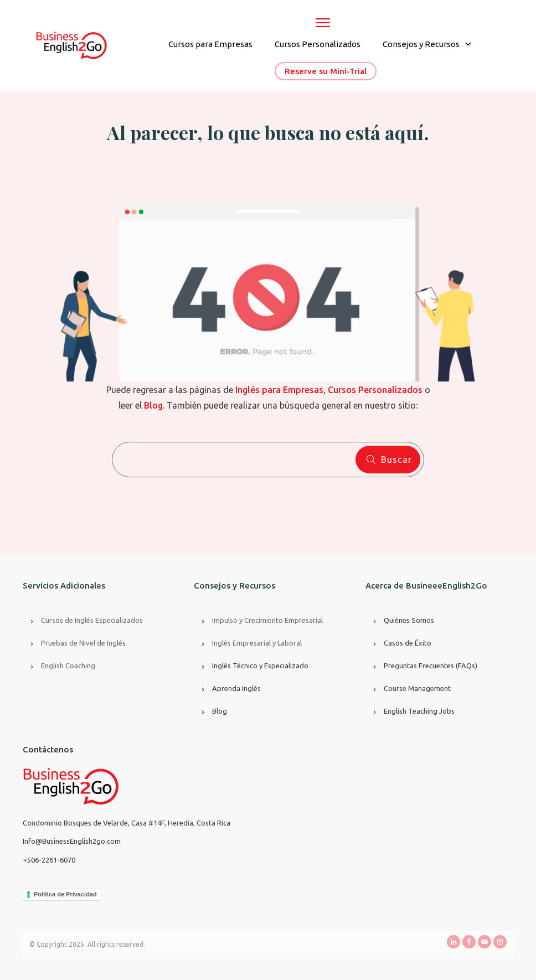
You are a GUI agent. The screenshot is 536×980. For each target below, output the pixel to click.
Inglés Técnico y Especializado (260, 666)
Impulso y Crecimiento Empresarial (267, 620)
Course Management (417, 688)
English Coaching (68, 666)
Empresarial (252, 643)
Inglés (222, 643)
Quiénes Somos (409, 620)
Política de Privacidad (65, 894)
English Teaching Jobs (419, 711)
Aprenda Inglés (236, 688)
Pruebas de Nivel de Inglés (83, 643)
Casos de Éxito (408, 643)
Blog (220, 711)
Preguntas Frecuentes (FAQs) (431, 666)
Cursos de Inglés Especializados (92, 620)
